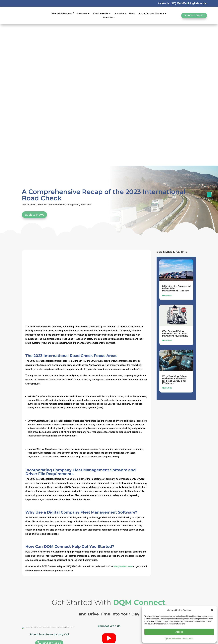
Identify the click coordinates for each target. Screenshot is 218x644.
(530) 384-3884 (49, 501)
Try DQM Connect (194, 15)
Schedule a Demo (169, 528)
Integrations (120, 13)
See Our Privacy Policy (109, 598)
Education (108, 18)
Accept (179, 632)
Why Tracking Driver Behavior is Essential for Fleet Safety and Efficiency (175, 238)
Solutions (82, 13)
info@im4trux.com (198, 3)
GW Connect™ (170, 547)
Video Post (86, 63)
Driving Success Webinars (151, 13)
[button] (212, 610)
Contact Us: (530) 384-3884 (172, 3)
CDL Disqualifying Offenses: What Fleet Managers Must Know (175, 192)
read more (167, 154)
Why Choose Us (100, 13)
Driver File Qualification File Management (58, 63)
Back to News (34, 73)
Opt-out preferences (173, 639)
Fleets (132, 13)
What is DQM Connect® (63, 13)
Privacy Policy (188, 639)
